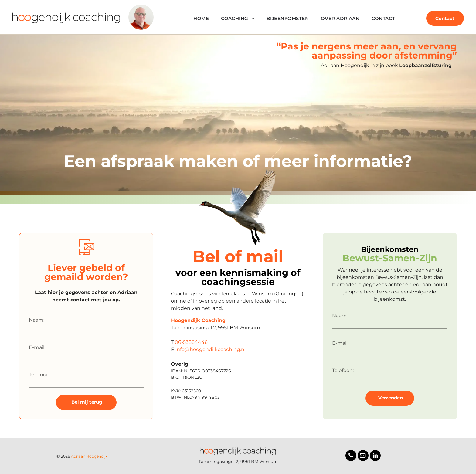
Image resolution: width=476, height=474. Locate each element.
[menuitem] (201, 19)
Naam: (37, 320)
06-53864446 (191, 342)
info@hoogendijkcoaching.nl (211, 349)
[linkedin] (375, 456)
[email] (363, 456)
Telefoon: (40, 375)
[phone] (351, 456)
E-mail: (37, 347)
